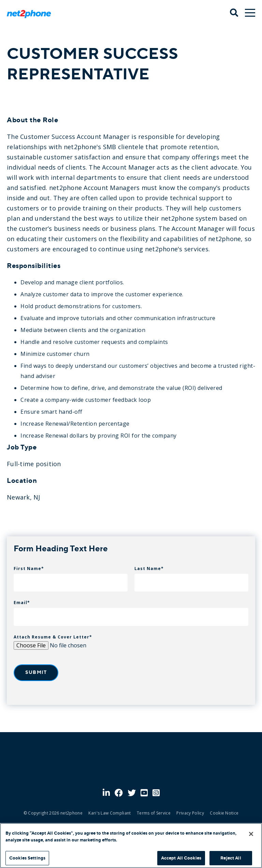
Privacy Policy (190, 813)
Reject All (231, 858)
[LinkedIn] (106, 793)
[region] (131, 846)
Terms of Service (154, 813)
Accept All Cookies (181, 858)
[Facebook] (119, 793)
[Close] (251, 834)
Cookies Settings (27, 858)
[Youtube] (144, 793)
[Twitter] (132, 793)
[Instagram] (156, 793)
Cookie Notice (224, 813)
